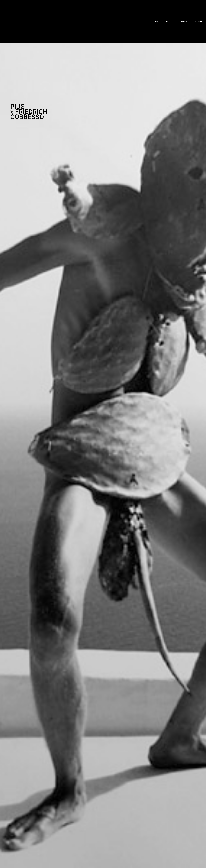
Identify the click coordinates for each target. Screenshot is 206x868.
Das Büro (183, 22)
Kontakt (199, 22)
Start (156, 22)
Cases (169, 22)
